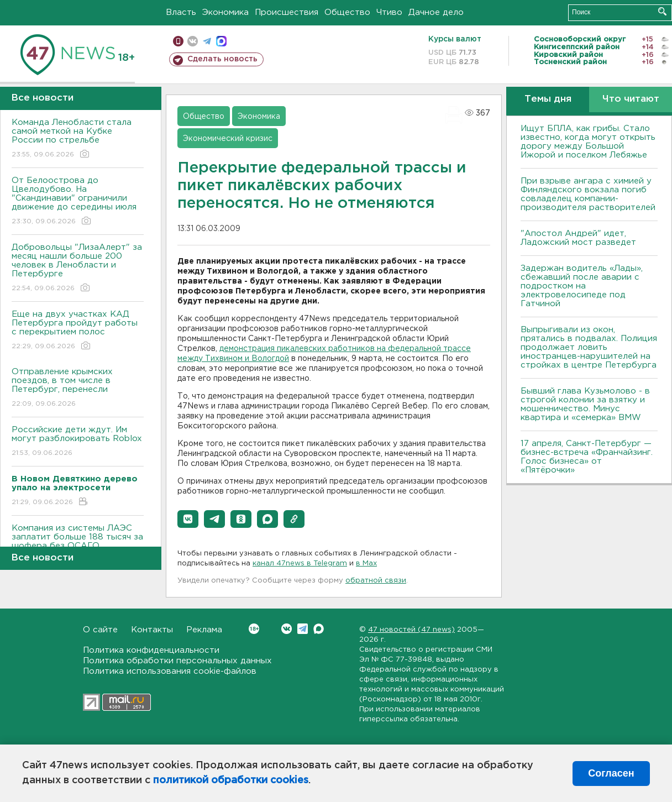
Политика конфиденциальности (151, 650)
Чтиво (389, 12)
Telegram (303, 629)
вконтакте (193, 41)
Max (319, 629)
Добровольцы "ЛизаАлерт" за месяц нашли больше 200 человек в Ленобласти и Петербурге (78, 268)
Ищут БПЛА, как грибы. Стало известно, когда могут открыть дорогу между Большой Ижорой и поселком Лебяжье (588, 142)
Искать (662, 11)
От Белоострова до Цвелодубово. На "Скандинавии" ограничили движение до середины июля (78, 201)
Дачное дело (436, 12)
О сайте (100, 630)
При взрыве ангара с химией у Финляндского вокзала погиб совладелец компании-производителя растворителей (588, 194)
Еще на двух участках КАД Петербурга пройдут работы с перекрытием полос (78, 331)
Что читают (631, 99)
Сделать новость (222, 59)
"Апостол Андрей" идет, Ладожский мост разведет (578, 238)
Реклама (204, 630)
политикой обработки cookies (231, 780)
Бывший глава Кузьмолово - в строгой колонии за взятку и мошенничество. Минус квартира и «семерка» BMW (585, 404)
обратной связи (376, 581)
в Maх (366, 564)
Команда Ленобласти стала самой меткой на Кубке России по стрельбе (78, 139)
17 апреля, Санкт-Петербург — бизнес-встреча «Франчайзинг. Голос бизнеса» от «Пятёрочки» (587, 457)
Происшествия (287, 12)
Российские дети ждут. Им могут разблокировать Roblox (78, 442)
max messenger (221, 41)
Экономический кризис (228, 139)
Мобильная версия (178, 41)
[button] (188, 519)
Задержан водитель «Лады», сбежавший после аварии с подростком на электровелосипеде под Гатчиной (582, 286)
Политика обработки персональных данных (177, 661)
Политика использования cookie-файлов (170, 671)
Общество (347, 12)
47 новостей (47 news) (411, 630)
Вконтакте (254, 629)
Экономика (225, 12)
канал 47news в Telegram (300, 564)
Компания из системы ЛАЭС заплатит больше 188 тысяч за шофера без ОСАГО (78, 545)
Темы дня (548, 99)
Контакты (152, 630)
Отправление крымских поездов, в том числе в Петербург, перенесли (78, 388)
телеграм (207, 41)
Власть (181, 12)
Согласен (611, 773)
